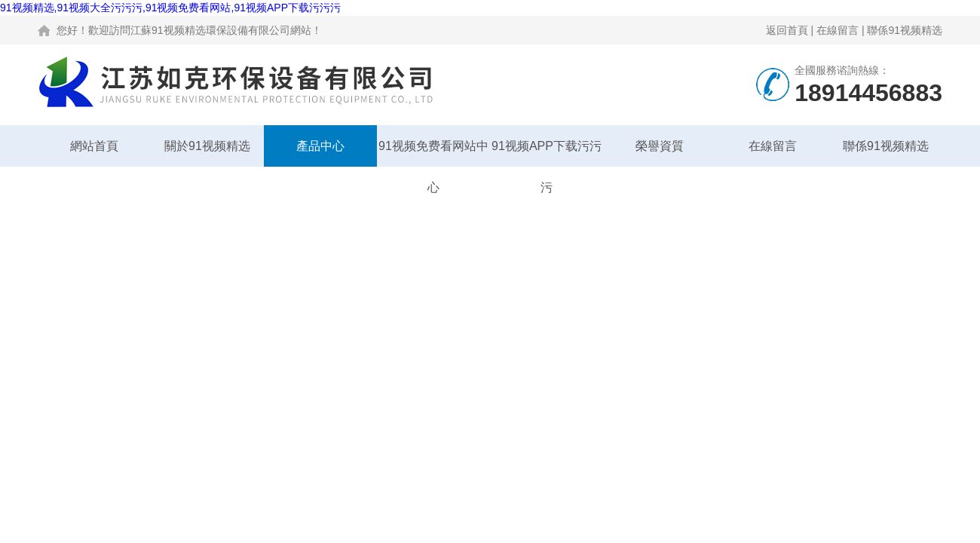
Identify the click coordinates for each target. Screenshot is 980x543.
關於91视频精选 (207, 146)
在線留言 (838, 30)
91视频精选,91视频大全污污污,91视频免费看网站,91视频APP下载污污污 (170, 8)
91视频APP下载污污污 (547, 153)
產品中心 (320, 146)
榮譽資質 (660, 146)
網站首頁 (94, 146)
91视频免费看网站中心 (433, 153)
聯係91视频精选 (905, 30)
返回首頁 (787, 30)
